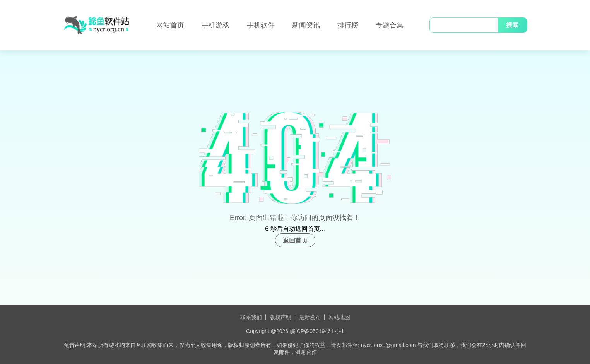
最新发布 (310, 317)
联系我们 (251, 317)
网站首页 (170, 25)
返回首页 (295, 240)
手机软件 (261, 25)
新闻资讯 (306, 25)
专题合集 (390, 25)
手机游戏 (215, 25)
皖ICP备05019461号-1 (317, 331)
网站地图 (339, 317)
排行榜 (348, 25)
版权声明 (280, 317)
